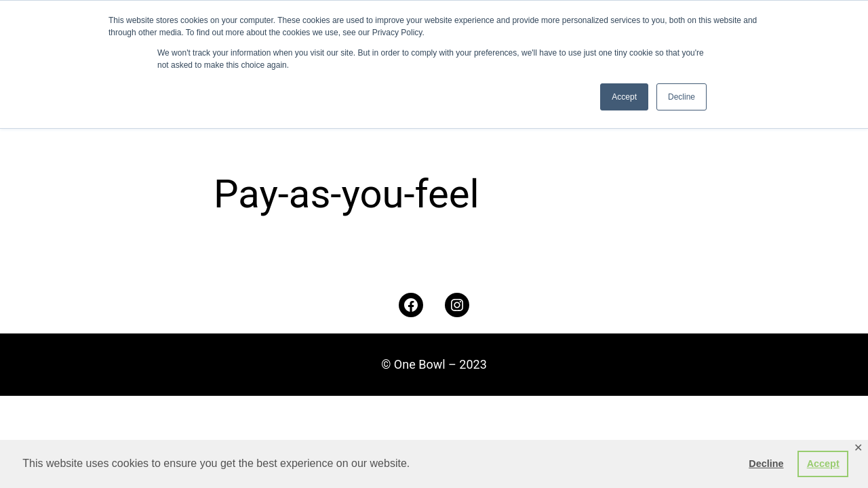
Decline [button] (766, 464)
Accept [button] (823, 464)
